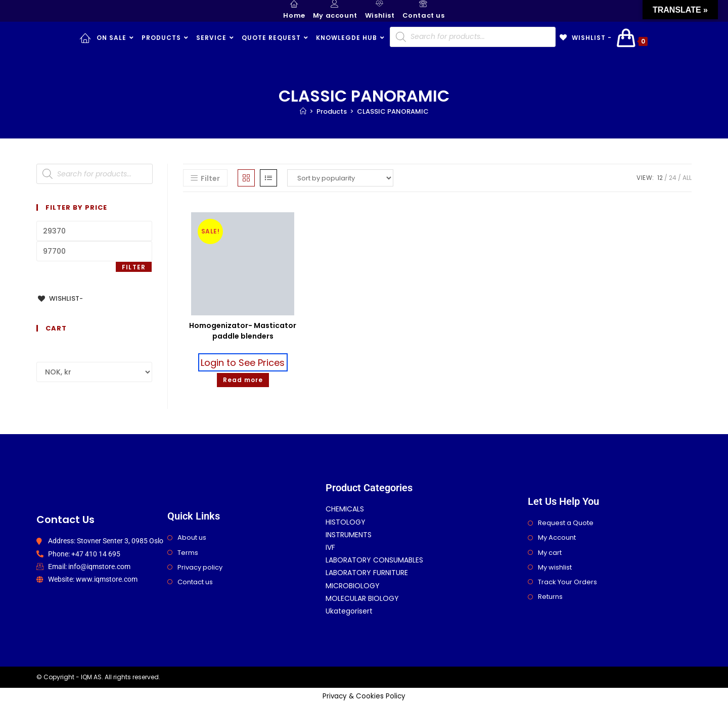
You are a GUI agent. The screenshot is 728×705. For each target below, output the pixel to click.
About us (192, 537)
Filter (134, 267)
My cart (550, 553)
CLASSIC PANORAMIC (393, 111)
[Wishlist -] (585, 38)
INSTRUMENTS (349, 535)
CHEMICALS (345, 509)
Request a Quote (566, 523)
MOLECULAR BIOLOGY (362, 598)
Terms (188, 553)
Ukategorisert (349, 611)
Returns (550, 597)
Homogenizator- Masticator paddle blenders (243, 331)
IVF (330, 547)
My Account (557, 537)
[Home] (303, 111)
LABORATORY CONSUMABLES (374, 560)
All (687, 178)
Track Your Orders (567, 582)
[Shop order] (340, 178)
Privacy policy (200, 567)
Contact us (195, 582)
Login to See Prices (243, 362)
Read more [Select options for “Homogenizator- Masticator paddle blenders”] (243, 380)
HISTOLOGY (346, 522)
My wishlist (555, 567)
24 (673, 178)
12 (660, 178)
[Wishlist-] (60, 298)
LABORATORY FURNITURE (367, 573)
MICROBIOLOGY (353, 586)
